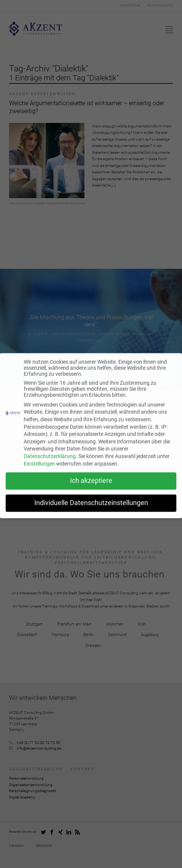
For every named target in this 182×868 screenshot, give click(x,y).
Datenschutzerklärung (50, 461)
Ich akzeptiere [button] (91, 486)
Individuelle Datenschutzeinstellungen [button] (91, 508)
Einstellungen (39, 468)
